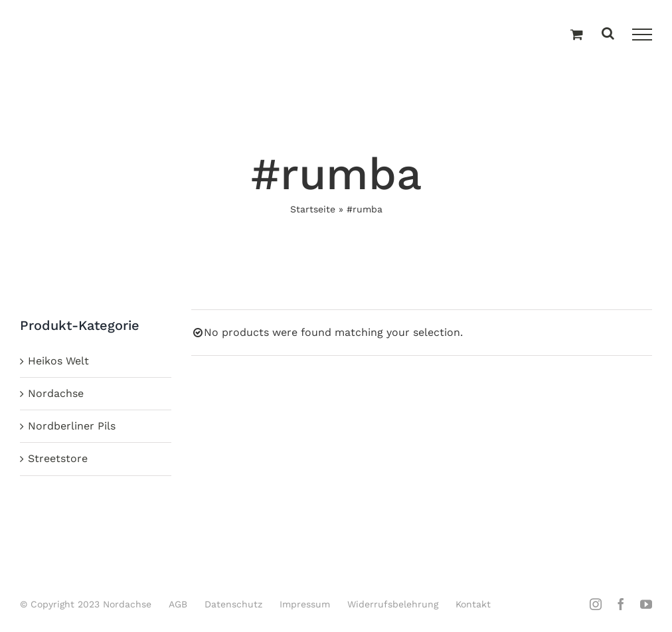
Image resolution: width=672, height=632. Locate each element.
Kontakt (473, 604)
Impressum (305, 604)
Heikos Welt (58, 361)
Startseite (313, 209)
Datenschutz (233, 604)
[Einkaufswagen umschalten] (577, 35)
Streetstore (58, 458)
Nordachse (56, 393)
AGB (178, 604)
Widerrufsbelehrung (393, 604)
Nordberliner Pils (72, 426)
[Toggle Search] (608, 34)
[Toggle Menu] (642, 35)
